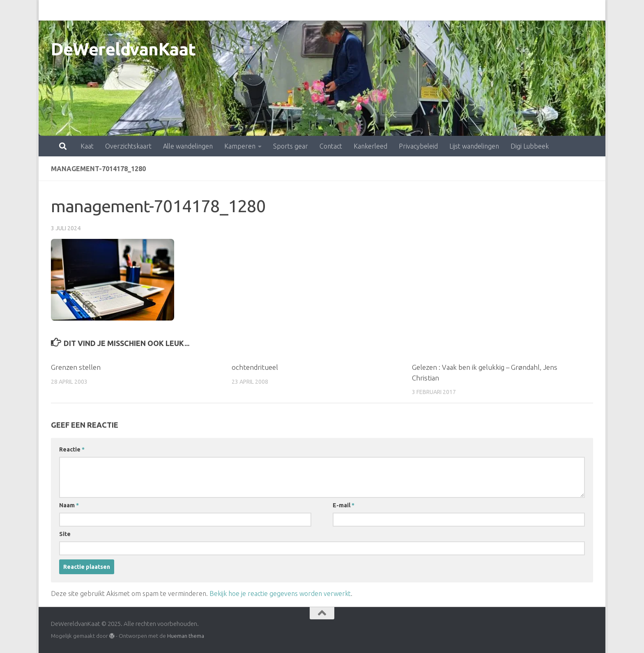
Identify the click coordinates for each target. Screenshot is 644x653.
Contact (295, 10)
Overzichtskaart (92, 10)
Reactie (72, 449)
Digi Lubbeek (493, 10)
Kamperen (204, 10)
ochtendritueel (255, 367)
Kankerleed (334, 10)
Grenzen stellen (76, 367)
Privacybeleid (382, 10)
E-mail (344, 505)
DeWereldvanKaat (123, 49)
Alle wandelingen (152, 10)
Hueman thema (186, 636)
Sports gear (254, 10)
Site (65, 534)
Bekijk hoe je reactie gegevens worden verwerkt (280, 593)
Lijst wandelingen (438, 10)
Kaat (51, 10)
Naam (69, 505)
